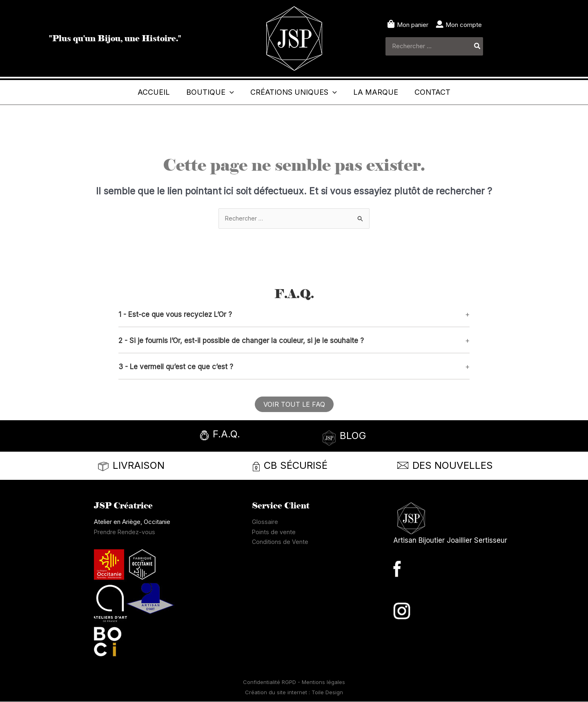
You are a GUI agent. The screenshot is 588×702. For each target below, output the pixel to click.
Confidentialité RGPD (270, 683)
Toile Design (327, 693)
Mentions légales (323, 683)
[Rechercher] (478, 46)
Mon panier (413, 25)
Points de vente (274, 532)
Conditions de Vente (280, 543)
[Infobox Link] (243, 437)
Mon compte (464, 25)
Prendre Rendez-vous (125, 532)
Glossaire (265, 522)
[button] (202, 92)
